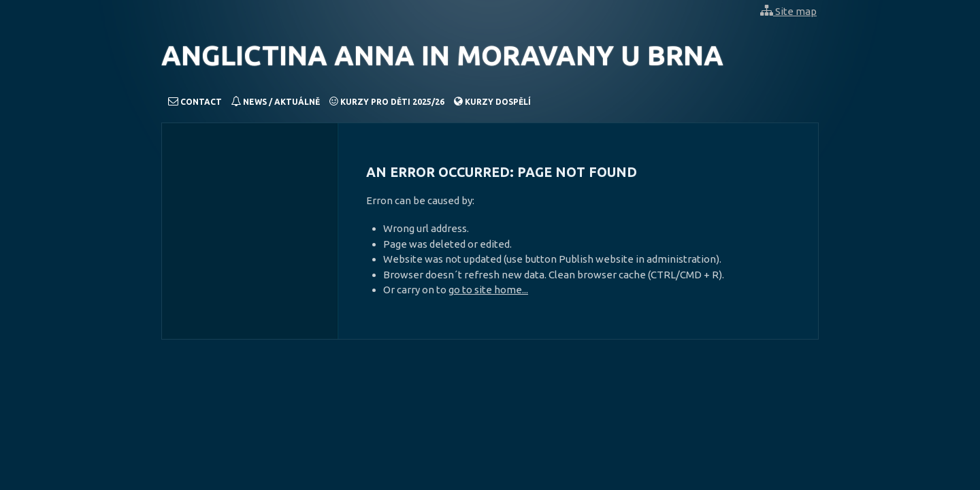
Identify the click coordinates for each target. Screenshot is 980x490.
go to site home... (488, 290)
